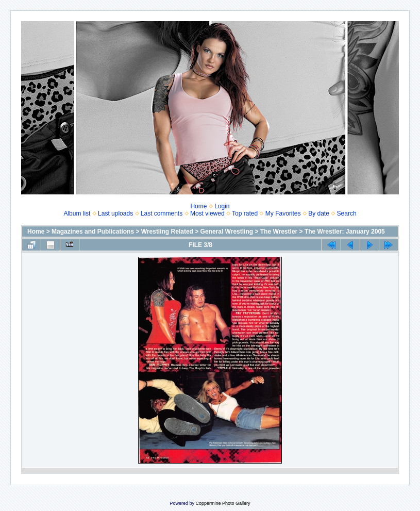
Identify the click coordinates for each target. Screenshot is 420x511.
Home (198, 206)
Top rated (245, 213)
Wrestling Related (167, 232)
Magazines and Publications (93, 232)
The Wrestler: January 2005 (345, 232)
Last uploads (115, 213)
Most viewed (207, 213)
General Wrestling (227, 232)
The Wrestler (279, 232)
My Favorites (283, 213)
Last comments (162, 213)
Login (222, 206)
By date (319, 213)
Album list (77, 213)
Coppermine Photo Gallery (223, 503)
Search (347, 213)
